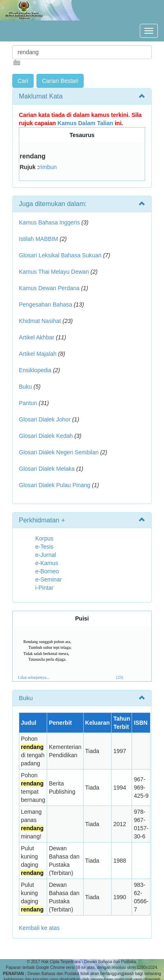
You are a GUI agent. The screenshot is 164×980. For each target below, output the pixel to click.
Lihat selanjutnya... (34, 677)
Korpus (44, 538)
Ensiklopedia (35, 370)
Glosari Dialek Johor (45, 419)
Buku (25, 387)
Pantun (28, 403)
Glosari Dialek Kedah (46, 436)
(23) (120, 677)
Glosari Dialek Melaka (47, 469)
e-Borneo (47, 571)
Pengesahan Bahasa (46, 305)
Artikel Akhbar (36, 337)
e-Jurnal (46, 555)
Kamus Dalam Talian (85, 123)
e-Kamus (47, 563)
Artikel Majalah (38, 354)
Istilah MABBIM (39, 239)
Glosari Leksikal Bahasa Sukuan (60, 255)
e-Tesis (44, 547)
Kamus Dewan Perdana (49, 288)
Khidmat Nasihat (40, 321)
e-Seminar (49, 579)
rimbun (48, 167)
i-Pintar (44, 588)
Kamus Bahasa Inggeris (49, 222)
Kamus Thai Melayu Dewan (54, 272)
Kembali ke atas (39, 928)
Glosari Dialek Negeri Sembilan (59, 452)
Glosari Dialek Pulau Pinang (55, 485)
